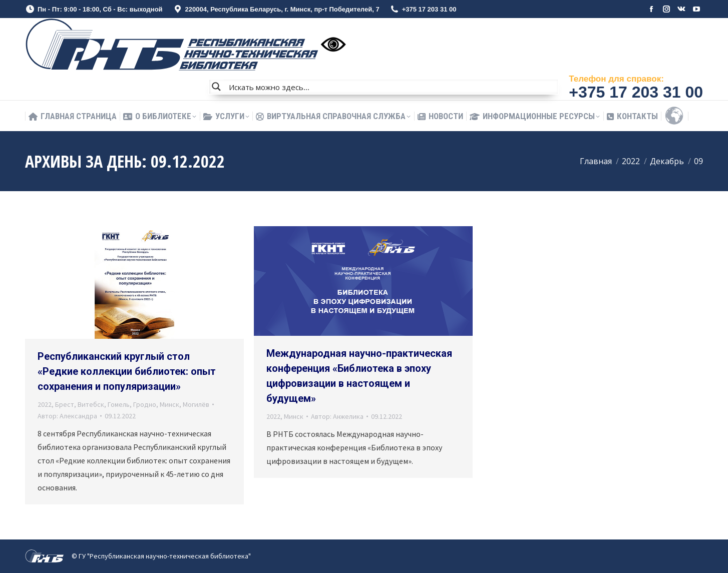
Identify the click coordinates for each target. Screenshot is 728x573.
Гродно (145, 404)
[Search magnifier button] (216, 87)
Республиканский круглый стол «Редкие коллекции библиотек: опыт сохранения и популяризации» (127, 371)
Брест (65, 404)
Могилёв (196, 404)
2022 (45, 404)
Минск (169, 404)
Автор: (67, 416)
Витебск (91, 404)
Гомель (119, 404)
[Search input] (391, 87)
